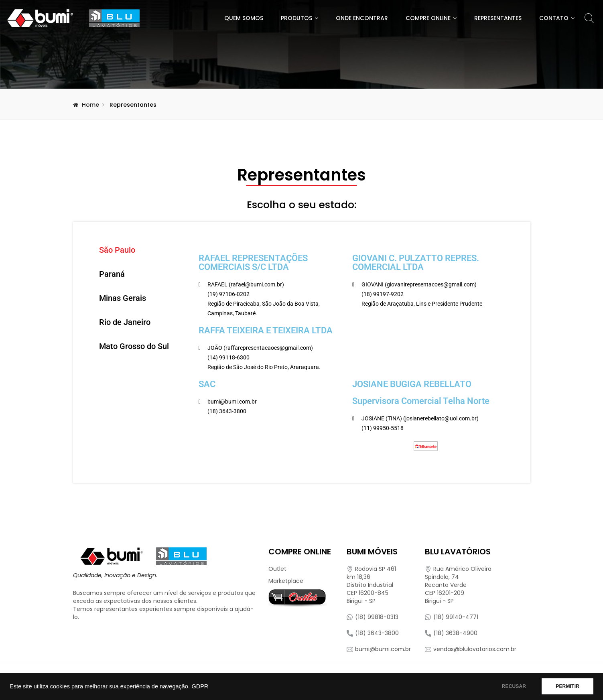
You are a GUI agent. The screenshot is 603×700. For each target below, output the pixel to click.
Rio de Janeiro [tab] (125, 322)
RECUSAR (514, 686)
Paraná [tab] (112, 274)
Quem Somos (244, 18)
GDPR (200, 686)
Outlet (277, 569)
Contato (554, 18)
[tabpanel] (348, 352)
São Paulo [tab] (117, 250)
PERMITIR (567, 686)
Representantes (498, 18)
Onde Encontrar (362, 18)
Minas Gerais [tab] (123, 298)
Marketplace (286, 581)
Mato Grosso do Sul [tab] (134, 346)
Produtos (296, 18)
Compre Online (428, 18)
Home (90, 105)
